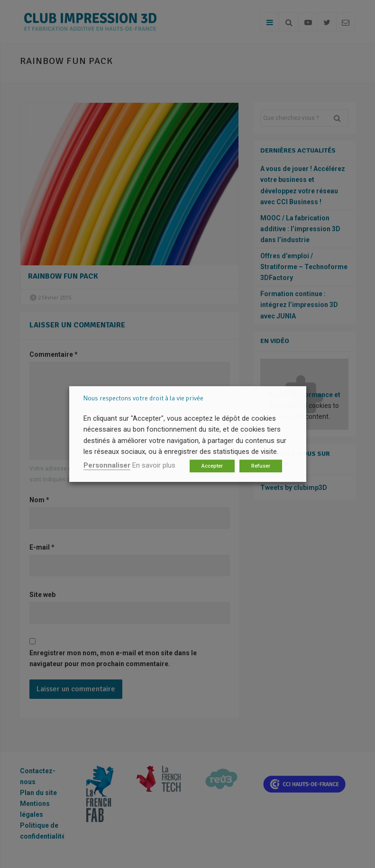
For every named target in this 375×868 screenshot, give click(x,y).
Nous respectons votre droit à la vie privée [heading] (143, 398)
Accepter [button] (212, 466)
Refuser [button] (261, 466)
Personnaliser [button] (107, 465)
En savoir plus (154, 465)
